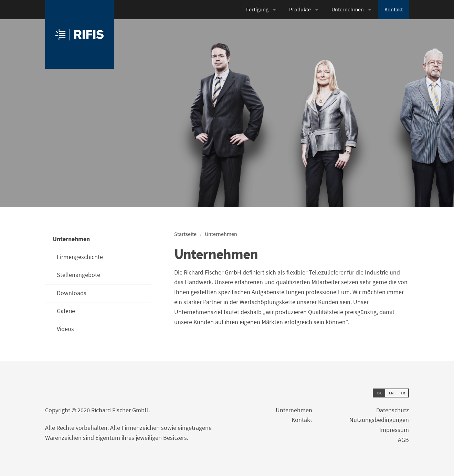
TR (403, 393)
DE (379, 393)
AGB (403, 440)
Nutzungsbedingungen (379, 420)
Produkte (300, 9)
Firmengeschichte (80, 257)
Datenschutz (393, 410)
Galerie (66, 311)
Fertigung (257, 9)
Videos (65, 329)
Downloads (72, 293)
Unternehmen (348, 9)
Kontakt (394, 9)
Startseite (185, 234)
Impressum (394, 430)
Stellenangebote (78, 275)
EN (391, 393)
